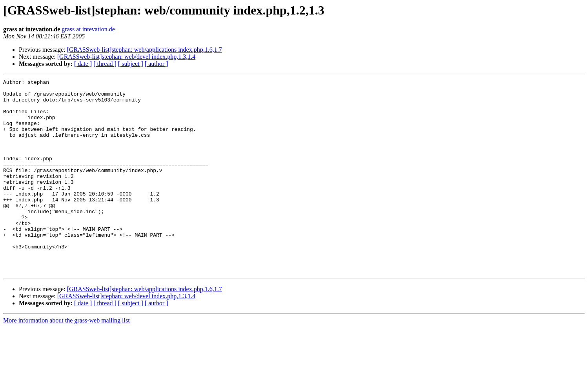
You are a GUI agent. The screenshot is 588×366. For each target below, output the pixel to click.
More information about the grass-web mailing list (66, 359)
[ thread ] (105, 64)
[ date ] (83, 64)
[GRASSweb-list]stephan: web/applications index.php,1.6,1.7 (145, 50)
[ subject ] (131, 64)
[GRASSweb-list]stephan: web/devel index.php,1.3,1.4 (126, 57)
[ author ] (157, 64)
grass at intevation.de (88, 29)
